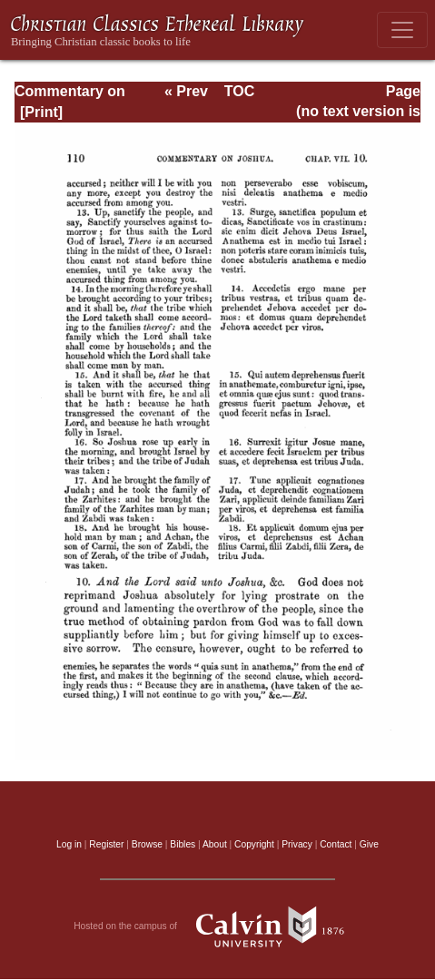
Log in (69, 844)
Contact (336, 844)
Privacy (297, 844)
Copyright (254, 844)
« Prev (186, 91)
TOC (239, 91)
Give (369, 844)
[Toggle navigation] (402, 30)
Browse (147, 844)
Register (106, 844)
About (215, 844)
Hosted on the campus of (217, 926)
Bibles (183, 844)
